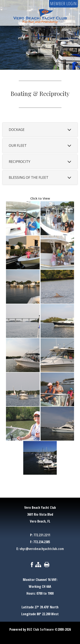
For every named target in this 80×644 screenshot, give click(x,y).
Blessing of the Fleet (29, 177)
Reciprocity (20, 162)
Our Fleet (18, 145)
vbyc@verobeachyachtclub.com (42, 549)
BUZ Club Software (40, 629)
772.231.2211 (42, 535)
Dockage (17, 130)
